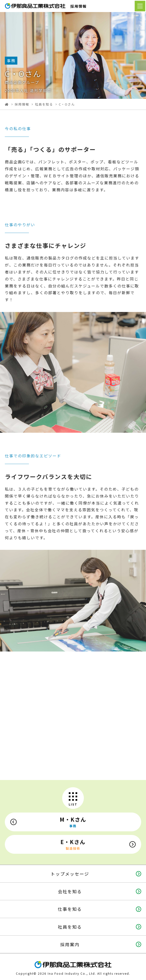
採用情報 (22, 104)
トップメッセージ (70, 874)
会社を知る (70, 891)
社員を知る (44, 104)
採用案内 (70, 944)
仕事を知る (70, 909)
